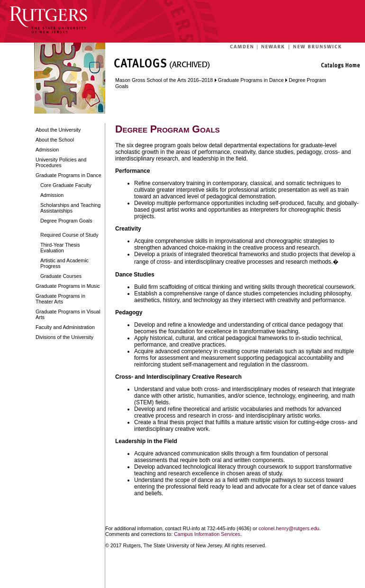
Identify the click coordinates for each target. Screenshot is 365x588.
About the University (58, 130)
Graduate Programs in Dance (68, 175)
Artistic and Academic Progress (64, 263)
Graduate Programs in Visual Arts (68, 314)
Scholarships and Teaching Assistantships (70, 208)
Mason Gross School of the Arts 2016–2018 (164, 80)
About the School (55, 140)
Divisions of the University (64, 337)
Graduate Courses (61, 276)
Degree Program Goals (66, 221)
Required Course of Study (69, 235)
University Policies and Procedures (61, 162)
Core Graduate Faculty (66, 185)
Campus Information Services (207, 534)
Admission (47, 150)
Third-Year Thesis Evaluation (60, 248)
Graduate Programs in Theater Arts (60, 299)
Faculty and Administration (65, 327)
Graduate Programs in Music (68, 286)
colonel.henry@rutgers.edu (289, 528)
